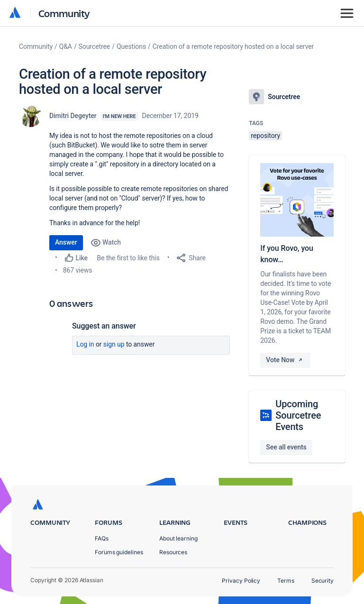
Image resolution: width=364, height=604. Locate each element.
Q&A (66, 46)
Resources (173, 552)
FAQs (102, 538)
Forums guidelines (119, 552)
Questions (131, 46)
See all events (286, 447)
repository (265, 136)
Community (64, 13)
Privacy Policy (241, 581)
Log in (85, 344)
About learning (178, 538)
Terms (286, 581)
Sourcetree (95, 46)
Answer (66, 242)
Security (323, 581)
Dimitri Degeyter (73, 116)
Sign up (114, 344)
